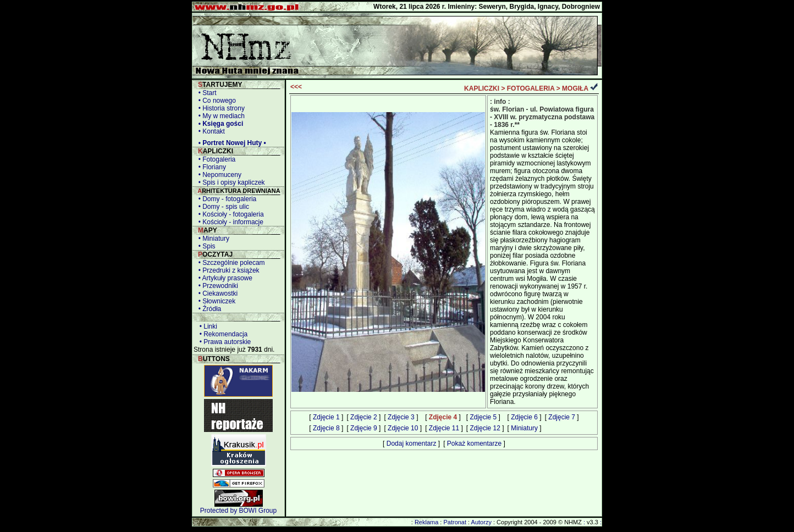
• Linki (206, 326)
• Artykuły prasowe (224, 278)
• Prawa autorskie (223, 342)
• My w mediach (220, 116)
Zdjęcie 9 (364, 428)
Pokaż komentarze (474, 444)
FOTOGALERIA (531, 88)
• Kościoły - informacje (229, 222)
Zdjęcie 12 (485, 428)
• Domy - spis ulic (222, 207)
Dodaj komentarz (412, 444)
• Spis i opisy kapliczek (230, 182)
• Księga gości (219, 124)
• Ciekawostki (216, 293)
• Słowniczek (215, 301)
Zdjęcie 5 (484, 417)
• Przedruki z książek (227, 270)
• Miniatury (212, 239)
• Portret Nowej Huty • (230, 143)
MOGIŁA (575, 88)
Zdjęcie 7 (562, 417)
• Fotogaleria (215, 159)
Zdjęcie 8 (326, 428)
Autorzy (481, 522)
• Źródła (208, 309)
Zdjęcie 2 (364, 417)
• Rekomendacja (222, 334)
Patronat (455, 522)
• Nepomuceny (218, 175)
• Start (206, 93)
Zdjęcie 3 (401, 417)
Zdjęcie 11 (444, 428)
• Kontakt (210, 131)
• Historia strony (220, 108)
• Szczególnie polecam (230, 263)
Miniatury (524, 428)
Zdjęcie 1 (326, 417)
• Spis (205, 246)
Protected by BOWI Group (238, 511)
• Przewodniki (216, 286)
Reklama (426, 522)
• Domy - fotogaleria (225, 199)
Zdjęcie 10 (403, 428)
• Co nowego (215, 101)
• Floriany (210, 167)
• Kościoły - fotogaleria (229, 214)
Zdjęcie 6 (524, 417)
